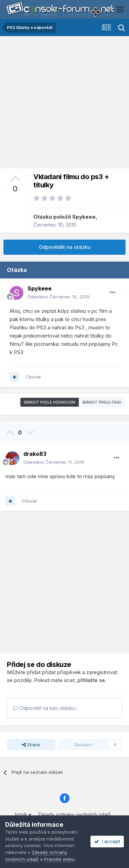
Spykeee (84, 217)
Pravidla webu (59, 859)
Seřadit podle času (102, 402)
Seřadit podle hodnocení (50, 402)
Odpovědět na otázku (65, 247)
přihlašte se (91, 680)
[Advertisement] (64, 104)
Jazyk (22, 815)
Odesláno (58, 297)
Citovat (33, 377)
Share (31, 745)
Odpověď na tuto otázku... (46, 708)
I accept (107, 841)
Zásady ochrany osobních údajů (74, 815)
